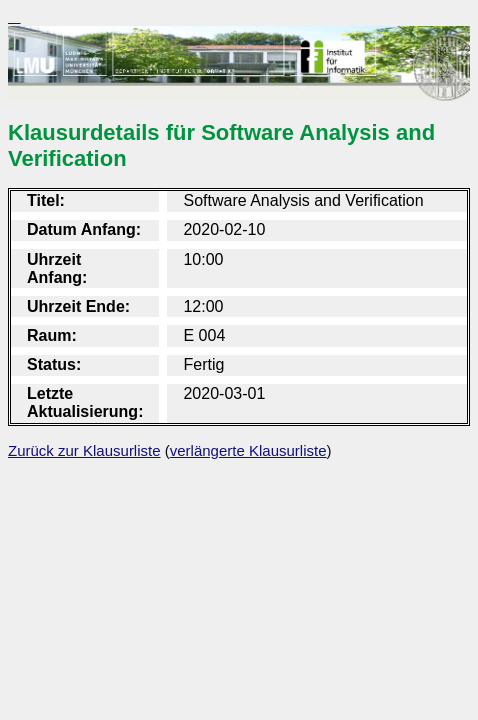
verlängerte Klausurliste (248, 450)
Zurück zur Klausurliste (84, 450)
